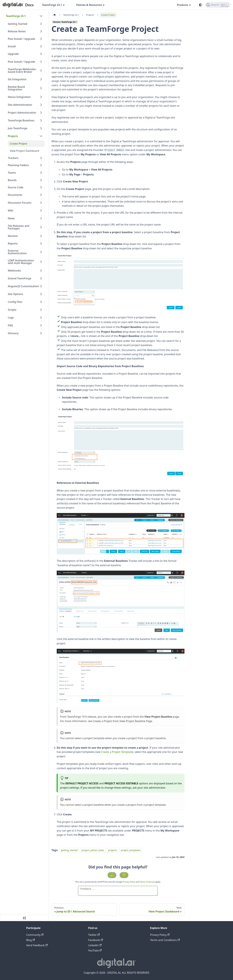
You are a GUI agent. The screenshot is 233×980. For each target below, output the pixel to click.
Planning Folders (18, 165)
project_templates (131, 850)
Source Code (16, 187)
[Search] (218, 5)
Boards (12, 180)
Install (12, 46)
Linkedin (95, 945)
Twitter (94, 935)
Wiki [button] (11, 210)
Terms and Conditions (165, 940)
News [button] (11, 218)
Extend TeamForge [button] (20, 278)
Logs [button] (11, 318)
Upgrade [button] (13, 54)
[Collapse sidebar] (24, 918)
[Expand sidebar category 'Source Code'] (41, 187)
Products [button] (183, 5)
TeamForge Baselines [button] (21, 120)
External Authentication (17, 252)
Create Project (18, 144)
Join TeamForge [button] (18, 128)
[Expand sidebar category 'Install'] (41, 46)
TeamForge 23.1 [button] (52, 5)
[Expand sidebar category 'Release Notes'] (41, 31)
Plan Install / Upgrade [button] (21, 39)
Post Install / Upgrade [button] (21, 62)
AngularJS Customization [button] (23, 286)
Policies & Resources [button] (89, 5)
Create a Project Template (117, 752)
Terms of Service (147, 882)
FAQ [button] (10, 325)
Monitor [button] (13, 236)
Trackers (13, 158)
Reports (13, 243)
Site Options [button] (15, 294)
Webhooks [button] (14, 271)
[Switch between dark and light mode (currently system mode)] (201, 5)
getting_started (69, 850)
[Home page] (55, 15)
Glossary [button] (13, 333)
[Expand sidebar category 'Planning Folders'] (41, 165)
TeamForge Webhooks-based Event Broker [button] (22, 70)
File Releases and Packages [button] (19, 227)
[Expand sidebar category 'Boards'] (41, 180)
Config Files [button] (15, 302)
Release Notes (17, 31)
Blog (30, 940)
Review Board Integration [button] (16, 88)
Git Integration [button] (17, 79)
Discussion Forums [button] (20, 203)
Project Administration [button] (22, 113)
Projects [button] (13, 136)
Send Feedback (37, 945)
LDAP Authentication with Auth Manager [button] (21, 262)
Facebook (95, 940)
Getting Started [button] (18, 24)
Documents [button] (15, 195)
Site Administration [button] (20, 105)
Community (35, 935)
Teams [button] (12, 173)
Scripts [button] (12, 310)
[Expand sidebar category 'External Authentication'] (41, 252)
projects (112, 850)
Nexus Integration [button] (19, 97)
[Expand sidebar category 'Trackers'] (41, 158)
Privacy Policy (129, 882)
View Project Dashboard (24, 151)
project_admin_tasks (93, 850)
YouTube (95, 950)
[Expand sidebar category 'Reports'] (41, 243)
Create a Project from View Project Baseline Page (122, 721)
